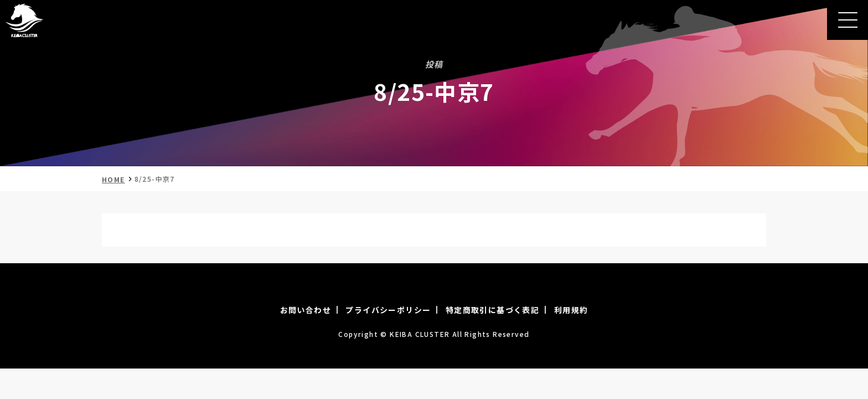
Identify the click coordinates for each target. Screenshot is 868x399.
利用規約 (571, 310)
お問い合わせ (306, 310)
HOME (113, 179)
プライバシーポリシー (388, 310)
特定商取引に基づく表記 (492, 310)
